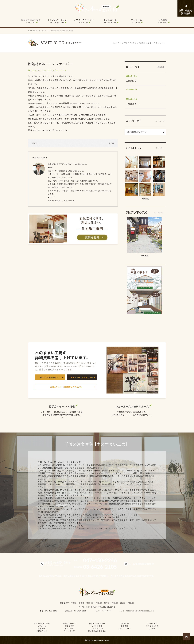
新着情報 (124, 626)
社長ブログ (69, 629)
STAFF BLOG (129, 43)
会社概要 (163, 21)
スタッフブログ (53, 70)
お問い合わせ (42, 631)
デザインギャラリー (84, 21)
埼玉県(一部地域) (111, 603)
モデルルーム (110, 21)
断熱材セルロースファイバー (50, 64)
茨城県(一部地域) (127, 603)
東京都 (81, 603)
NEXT (112, 143)
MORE (145, 199)
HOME (116, 43)
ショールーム (152, 624)
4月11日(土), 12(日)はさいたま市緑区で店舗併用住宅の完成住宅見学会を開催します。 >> (62, 415)
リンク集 (152, 629)
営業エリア (64, 603)
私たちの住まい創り (31, 21)
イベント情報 (97, 626)
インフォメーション (57, 21)
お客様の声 (125, 624)
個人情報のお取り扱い (97, 631)
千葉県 (74, 603)
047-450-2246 (51, 611)
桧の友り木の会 (152, 626)
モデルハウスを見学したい (82, 377)
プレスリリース (125, 629)
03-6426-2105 (80, 611)
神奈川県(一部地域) (94, 603)
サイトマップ (69, 631)
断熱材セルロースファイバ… (153, 43)
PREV (34, 143)
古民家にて (131, 81)
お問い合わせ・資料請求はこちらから (66, 387)
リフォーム (137, 21)
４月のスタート (133, 104)
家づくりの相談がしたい (50, 377)
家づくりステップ (70, 624)
